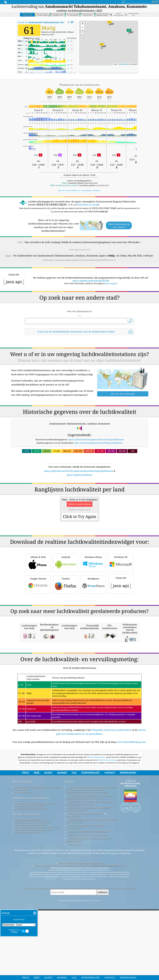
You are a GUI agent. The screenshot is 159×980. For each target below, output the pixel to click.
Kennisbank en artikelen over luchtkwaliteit (35, 908)
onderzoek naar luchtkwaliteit (31, 902)
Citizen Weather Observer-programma (85, 918)
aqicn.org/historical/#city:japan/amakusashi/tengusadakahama (96, 439)
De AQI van (49, 22)
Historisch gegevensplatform (28, 936)
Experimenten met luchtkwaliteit (30, 910)
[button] (102, 46)
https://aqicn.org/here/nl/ (80, 250)
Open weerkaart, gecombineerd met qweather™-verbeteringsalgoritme (88, 913)
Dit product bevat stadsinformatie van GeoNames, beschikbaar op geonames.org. (89, 907)
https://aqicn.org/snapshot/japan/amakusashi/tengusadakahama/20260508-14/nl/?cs (79, 260)
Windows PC (121, 597)
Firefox (66, 619)
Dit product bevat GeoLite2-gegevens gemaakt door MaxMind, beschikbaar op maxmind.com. (89, 901)
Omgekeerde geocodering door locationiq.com (89, 935)
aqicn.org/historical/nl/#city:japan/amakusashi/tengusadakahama (78, 471)
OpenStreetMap (124, 64)
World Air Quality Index (96, 861)
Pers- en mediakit (23, 896)
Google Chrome (38, 619)
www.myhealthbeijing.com (131, 846)
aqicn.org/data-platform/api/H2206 (91, 281)
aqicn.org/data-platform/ (80, 475)
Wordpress (93, 619)
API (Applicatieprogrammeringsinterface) (33, 934)
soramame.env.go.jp (88, 204)
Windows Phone (93, 597)
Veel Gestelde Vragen (26, 918)
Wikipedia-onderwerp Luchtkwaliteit (111, 834)
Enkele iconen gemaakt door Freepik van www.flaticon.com (85, 931)
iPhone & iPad (38, 597)
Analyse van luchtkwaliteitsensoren (31, 913)
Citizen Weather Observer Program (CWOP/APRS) (80, 967)
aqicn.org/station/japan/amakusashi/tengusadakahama (98, 443)
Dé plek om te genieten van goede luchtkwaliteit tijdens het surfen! (88, 944)
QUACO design (75, 948)
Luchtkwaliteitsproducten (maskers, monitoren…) (37, 931)
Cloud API (121, 618)
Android (66, 597)
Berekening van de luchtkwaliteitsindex (33, 926)
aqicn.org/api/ (110, 283)
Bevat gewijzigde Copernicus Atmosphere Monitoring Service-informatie (91, 925)
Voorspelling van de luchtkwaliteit (30, 929)
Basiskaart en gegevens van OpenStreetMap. (88, 939)
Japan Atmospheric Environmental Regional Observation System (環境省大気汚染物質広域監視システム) (80, 970)
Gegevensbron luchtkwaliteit (28, 924)
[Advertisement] (79, 498)
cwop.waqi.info (72, 920)
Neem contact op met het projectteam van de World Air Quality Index (36, 893)
